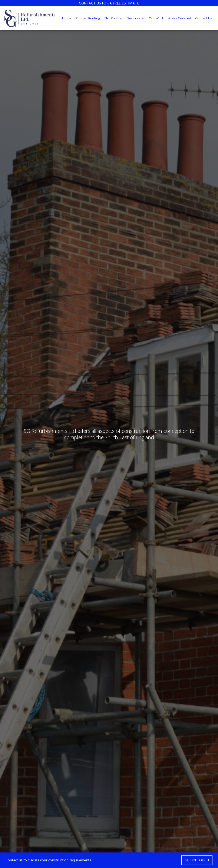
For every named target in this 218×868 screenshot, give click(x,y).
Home (67, 18)
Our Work (156, 18)
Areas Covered (180, 18)
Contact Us (204, 18)
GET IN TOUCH (197, 860)
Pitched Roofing (88, 18)
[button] (136, 18)
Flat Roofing (113, 18)
